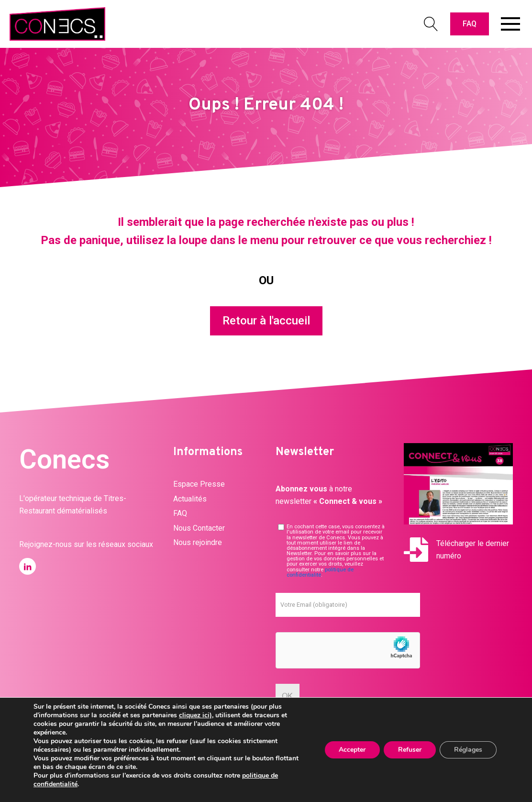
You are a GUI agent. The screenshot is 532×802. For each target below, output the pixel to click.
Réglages (468, 750)
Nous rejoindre (198, 542)
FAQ (470, 24)
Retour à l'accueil (266, 321)
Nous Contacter (199, 528)
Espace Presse (199, 484)
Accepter (352, 750)
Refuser (410, 750)
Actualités (190, 499)
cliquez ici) (195, 715)
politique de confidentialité (320, 572)
